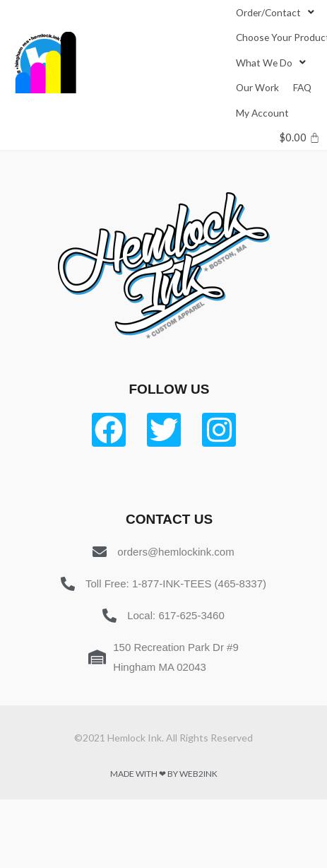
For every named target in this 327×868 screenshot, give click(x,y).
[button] (268, 12)
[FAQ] (302, 87)
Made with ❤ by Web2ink (164, 774)
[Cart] (300, 137)
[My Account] (262, 113)
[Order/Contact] (277, 12)
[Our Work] (257, 87)
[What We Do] (272, 63)
